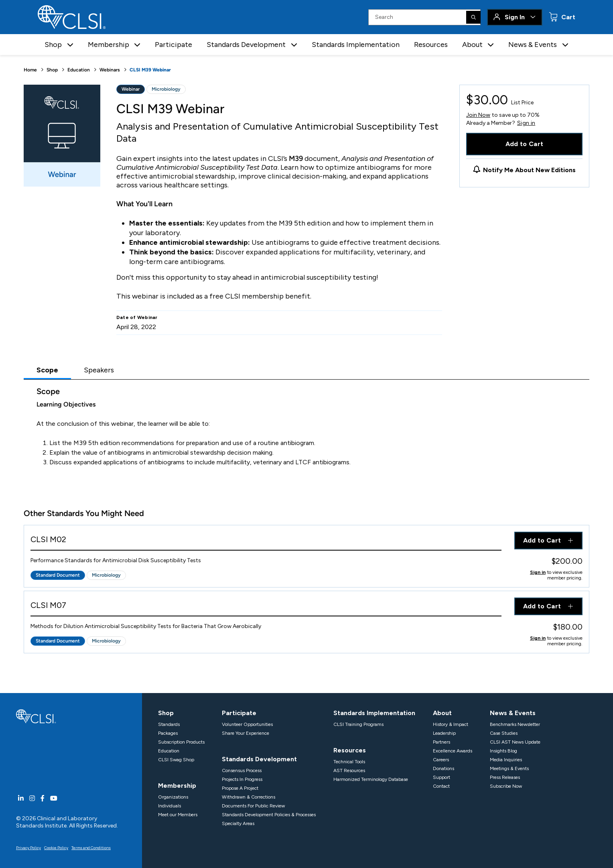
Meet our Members (178, 815)
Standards (169, 724)
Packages (168, 733)
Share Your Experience (246, 733)
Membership (177, 786)
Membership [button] (109, 45)
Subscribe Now (506, 786)
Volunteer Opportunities (247, 724)
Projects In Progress (242, 779)
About (442, 713)
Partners (441, 742)
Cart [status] (567, 17)
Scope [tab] (47, 370)
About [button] (472, 45)
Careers (441, 760)
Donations (444, 768)
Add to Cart (525, 144)
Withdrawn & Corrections (249, 797)
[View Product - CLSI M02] (266, 541)
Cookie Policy (56, 848)
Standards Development (259, 759)
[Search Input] (424, 17)
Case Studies (504, 733)
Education (79, 70)
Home (30, 70)
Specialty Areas (238, 823)
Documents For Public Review (253, 806)
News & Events (513, 713)
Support (441, 777)
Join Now (478, 115)
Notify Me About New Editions (529, 170)
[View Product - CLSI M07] (266, 607)
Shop (52, 70)
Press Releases (505, 777)
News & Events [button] (533, 45)
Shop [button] (53, 45)
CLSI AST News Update (515, 742)
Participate (174, 45)
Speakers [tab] (99, 370)
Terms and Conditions (91, 848)
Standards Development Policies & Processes (269, 815)
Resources (431, 45)
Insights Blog (503, 751)
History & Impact (451, 724)
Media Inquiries (506, 760)
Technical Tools (349, 762)
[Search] (473, 17)
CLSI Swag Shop (176, 760)
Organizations (173, 797)
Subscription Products (181, 742)
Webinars (110, 70)
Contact (441, 786)
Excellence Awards (453, 751)
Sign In (515, 17)
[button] (70, 45)
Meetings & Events (509, 768)
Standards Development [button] (246, 45)
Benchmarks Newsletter (515, 724)
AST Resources (349, 770)
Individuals (169, 806)
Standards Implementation (356, 45)
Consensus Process (242, 770)
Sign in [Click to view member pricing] (538, 572)
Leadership (444, 733)
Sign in (526, 123)
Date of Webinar (137, 317)
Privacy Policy (28, 848)
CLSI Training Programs (358, 724)
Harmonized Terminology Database (371, 779)
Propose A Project (240, 788)
